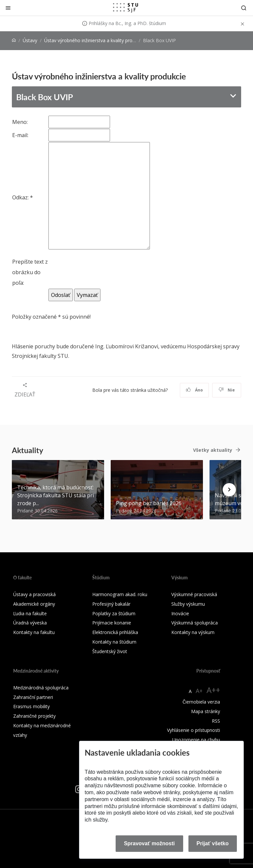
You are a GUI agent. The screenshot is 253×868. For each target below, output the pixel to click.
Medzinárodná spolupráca (41, 688)
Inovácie (180, 613)
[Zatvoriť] (8, 8)
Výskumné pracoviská (194, 594)
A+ (199, 691)
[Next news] (229, 490)
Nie (227, 390)
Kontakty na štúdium (114, 642)
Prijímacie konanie (112, 623)
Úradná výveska (30, 623)
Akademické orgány (34, 604)
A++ (213, 690)
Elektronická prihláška (115, 632)
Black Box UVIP (44, 97)
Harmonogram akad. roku (120, 594)
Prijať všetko (213, 843)
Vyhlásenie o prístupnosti (194, 730)
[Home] (14, 40)
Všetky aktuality (213, 450)
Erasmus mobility (31, 706)
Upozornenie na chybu (196, 740)
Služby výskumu (188, 604)
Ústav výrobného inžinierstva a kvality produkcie (95, 40)
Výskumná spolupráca (195, 623)
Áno (195, 390)
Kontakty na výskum (193, 632)
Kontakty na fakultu (34, 632)
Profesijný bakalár (111, 604)
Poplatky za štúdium (114, 613)
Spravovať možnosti (149, 843)
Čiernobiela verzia (201, 702)
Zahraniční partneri (33, 697)
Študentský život (110, 651)
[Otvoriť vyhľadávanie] (244, 8)
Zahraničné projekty (34, 716)
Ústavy (30, 40)
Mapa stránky (206, 711)
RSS (216, 721)
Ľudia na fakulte (30, 613)
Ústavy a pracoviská (34, 594)
